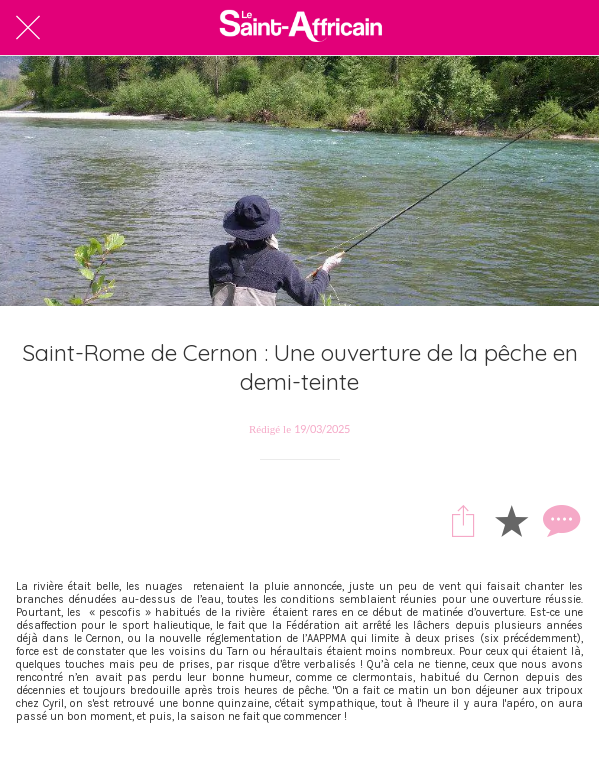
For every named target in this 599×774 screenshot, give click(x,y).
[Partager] (463, 520)
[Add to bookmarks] (511, 520)
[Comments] (559, 520)
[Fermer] (28, 28)
